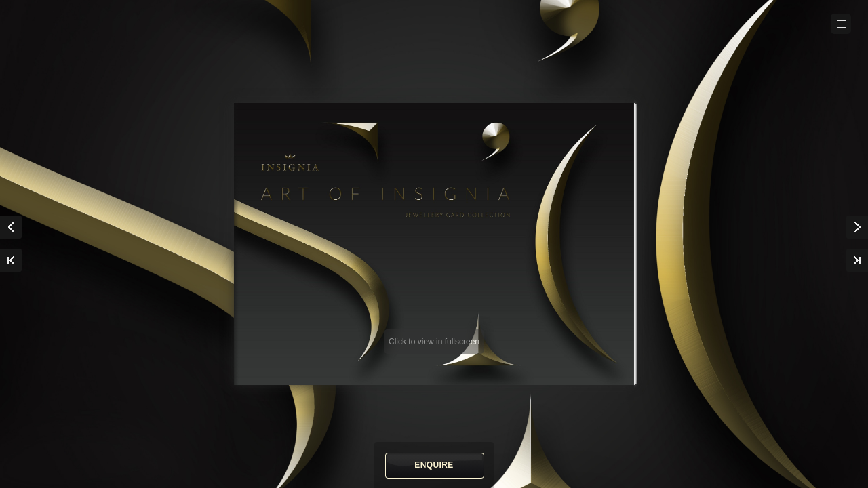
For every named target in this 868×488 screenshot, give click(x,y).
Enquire (434, 465)
